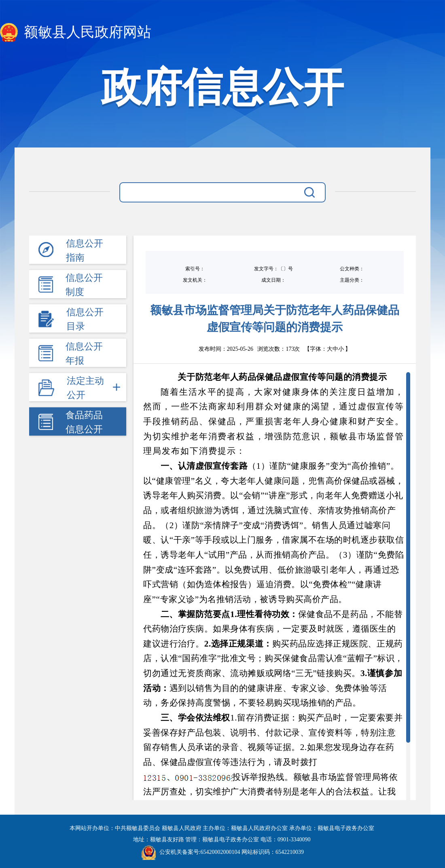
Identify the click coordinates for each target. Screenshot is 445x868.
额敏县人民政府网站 (76, 33)
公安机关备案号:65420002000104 (191, 852)
